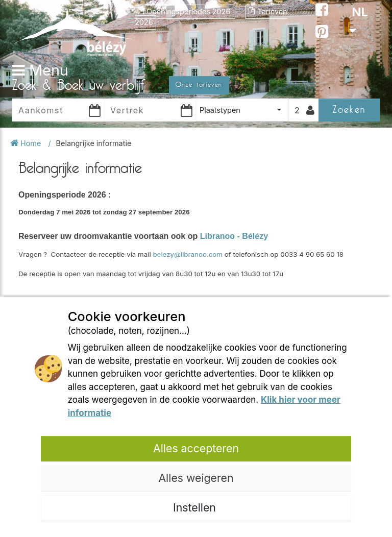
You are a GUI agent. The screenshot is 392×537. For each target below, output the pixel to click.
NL (359, 20)
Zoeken (349, 109)
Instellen (196, 507)
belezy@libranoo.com (188, 254)
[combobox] (242, 110)
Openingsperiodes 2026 (185, 11)
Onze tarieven (199, 85)
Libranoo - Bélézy (234, 236)
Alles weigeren (196, 478)
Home (27, 143)
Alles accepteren (196, 448)
